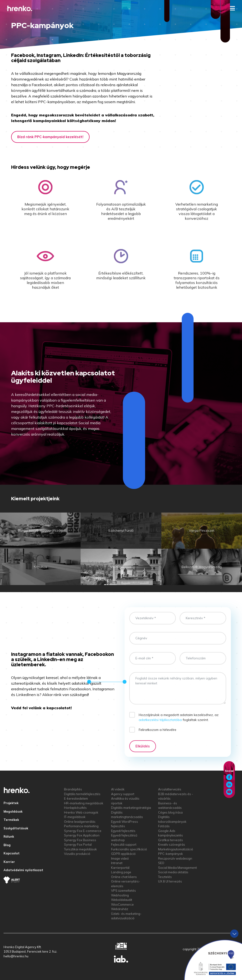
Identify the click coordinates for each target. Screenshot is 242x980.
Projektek (11, 803)
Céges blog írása (170, 812)
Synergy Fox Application (82, 835)
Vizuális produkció (77, 854)
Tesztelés (165, 877)
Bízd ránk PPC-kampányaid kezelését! (50, 137)
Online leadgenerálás (80, 822)
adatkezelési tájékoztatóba (160, 725)
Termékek (11, 820)
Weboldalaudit (122, 900)
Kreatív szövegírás (172, 844)
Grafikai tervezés (171, 840)
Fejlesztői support (124, 844)
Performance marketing (81, 826)
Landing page (121, 872)
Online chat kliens (124, 877)
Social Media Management (177, 868)
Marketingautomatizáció (176, 849)
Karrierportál (120, 868)
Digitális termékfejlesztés (82, 794)
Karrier (9, 862)
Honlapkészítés (75, 808)
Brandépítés (73, 789)
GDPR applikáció (123, 854)
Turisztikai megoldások (80, 849)
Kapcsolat (12, 853)
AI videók (118, 789)
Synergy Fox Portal (78, 844)
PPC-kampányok (171, 854)
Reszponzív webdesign (175, 858)
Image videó (120, 858)
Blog (7, 845)
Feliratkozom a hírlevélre (158, 734)
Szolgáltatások (16, 828)
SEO (161, 863)
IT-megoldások (75, 817)
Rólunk (9, 836)
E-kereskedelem (76, 798)
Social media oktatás (173, 872)
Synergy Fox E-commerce (83, 831)
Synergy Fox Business (80, 840)
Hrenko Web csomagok (81, 812)
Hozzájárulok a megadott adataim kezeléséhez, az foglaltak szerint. (179, 722)
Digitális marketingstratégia (131, 808)
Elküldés (143, 751)
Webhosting (120, 895)
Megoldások (13, 811)
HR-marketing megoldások (84, 803)
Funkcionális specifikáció (129, 849)
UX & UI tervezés (170, 881)
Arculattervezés (170, 789)
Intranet (117, 863)
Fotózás (164, 826)
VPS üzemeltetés (123, 891)
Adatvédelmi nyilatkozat (23, 870)
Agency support (123, 794)
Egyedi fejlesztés (123, 831)
